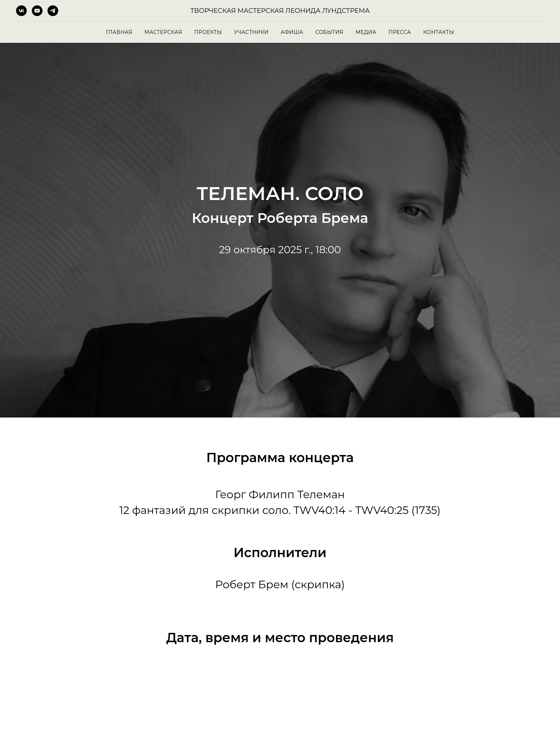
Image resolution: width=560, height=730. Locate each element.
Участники (251, 32)
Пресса (400, 32)
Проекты (208, 32)
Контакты (439, 32)
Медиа (366, 32)
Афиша (292, 32)
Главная (119, 32)
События (329, 32)
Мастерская (163, 32)
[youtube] (37, 11)
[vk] (21, 11)
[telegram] (53, 11)
